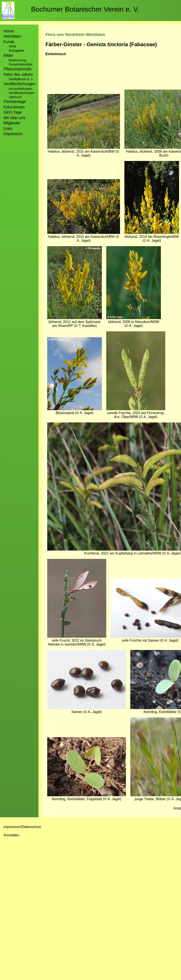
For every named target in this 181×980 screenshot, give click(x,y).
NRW (12, 46)
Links (8, 129)
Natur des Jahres (18, 74)
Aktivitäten (12, 36)
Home (9, 31)
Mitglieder (12, 123)
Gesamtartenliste (21, 64)
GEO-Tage (13, 112)
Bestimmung (17, 60)
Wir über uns (14, 118)
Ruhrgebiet (16, 51)
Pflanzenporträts (17, 69)
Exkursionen (14, 107)
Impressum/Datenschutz (22, 827)
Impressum (13, 134)
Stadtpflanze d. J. (21, 79)
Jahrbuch (15, 97)
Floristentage (15, 102)
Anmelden (11, 835)
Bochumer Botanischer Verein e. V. (85, 9)
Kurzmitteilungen (20, 89)
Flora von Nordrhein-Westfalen (75, 34)
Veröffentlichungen (22, 93)
